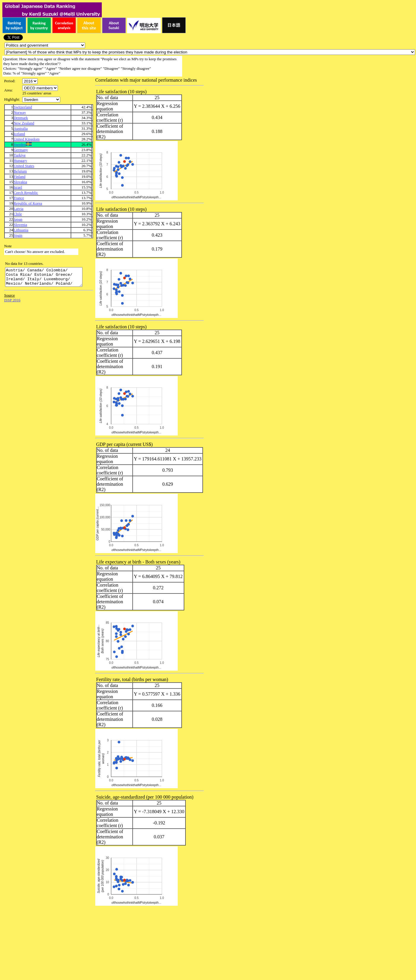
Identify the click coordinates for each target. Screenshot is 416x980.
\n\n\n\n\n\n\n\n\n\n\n (40, 88)
